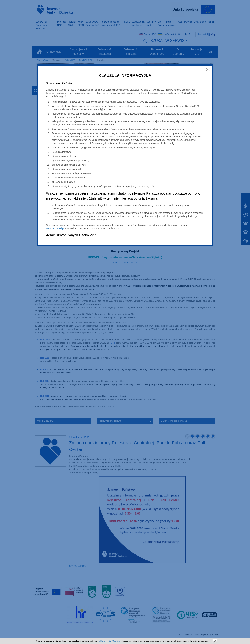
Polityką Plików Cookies (109, 641)
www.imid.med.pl (55, 228)
